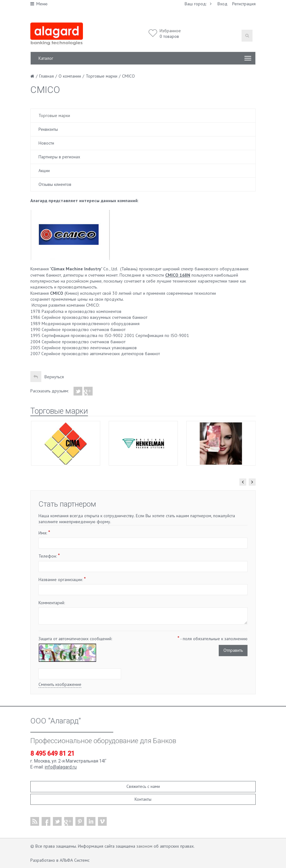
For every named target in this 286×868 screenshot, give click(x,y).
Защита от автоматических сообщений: (75, 639)
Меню (39, 4)
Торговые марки (54, 115)
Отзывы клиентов (55, 184)
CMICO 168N (178, 275)
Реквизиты (48, 129)
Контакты (143, 799)
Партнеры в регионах (59, 157)
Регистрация (244, 4)
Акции (44, 171)
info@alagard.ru (61, 767)
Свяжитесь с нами (143, 786)
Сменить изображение (60, 684)
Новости (46, 143)
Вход (222, 4)
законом (144, 846)
